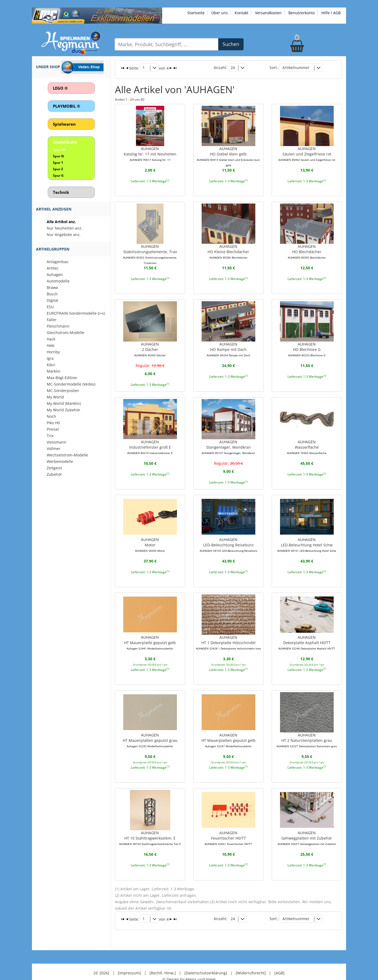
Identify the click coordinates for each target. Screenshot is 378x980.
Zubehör (54, 474)
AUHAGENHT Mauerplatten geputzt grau (150, 731)
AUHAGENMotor (150, 537)
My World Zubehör (63, 410)
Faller (52, 320)
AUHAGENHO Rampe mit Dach (228, 343)
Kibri (51, 365)
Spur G (58, 175)
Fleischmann (58, 326)
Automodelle (58, 281)
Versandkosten (268, 13)
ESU (50, 307)
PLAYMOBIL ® (66, 106)
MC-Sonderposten (63, 391)
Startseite (196, 13)
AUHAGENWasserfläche (307, 440)
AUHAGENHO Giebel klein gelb (228, 151)
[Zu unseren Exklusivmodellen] (97, 15)
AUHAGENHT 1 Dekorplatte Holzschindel (228, 634)
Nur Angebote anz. (64, 235)
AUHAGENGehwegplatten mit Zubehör (307, 829)
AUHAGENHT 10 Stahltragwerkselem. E (150, 829)
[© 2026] (101, 958)
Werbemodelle (60, 461)
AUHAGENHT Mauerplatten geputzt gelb (228, 731)
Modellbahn (65, 142)
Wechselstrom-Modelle (67, 455)
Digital (52, 300)
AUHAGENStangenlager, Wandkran (228, 440)
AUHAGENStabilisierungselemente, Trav (150, 248)
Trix (50, 436)
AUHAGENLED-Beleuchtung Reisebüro (228, 537)
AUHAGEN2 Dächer (150, 343)
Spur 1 (58, 163)
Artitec (53, 268)
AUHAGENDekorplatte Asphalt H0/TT (307, 634)
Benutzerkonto (301, 13)
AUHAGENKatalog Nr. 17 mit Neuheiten (150, 148)
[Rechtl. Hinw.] (163, 958)
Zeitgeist (54, 468)
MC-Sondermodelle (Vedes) (71, 384)
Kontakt (241, 13)
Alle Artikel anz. (61, 222)
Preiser (53, 429)
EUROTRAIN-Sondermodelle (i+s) (76, 313)
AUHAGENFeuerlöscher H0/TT (228, 829)
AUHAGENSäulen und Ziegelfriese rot (307, 148)
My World (55, 397)
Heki (51, 345)
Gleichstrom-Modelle (66, 333)
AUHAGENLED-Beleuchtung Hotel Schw (307, 537)
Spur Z (58, 169)
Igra (50, 358)
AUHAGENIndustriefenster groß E (150, 440)
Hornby (53, 352)
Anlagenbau (58, 262)
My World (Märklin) (64, 403)
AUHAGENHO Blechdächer (307, 245)
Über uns (220, 13)
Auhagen (55, 275)
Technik (61, 192)
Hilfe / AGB (331, 13)
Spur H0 (59, 150)
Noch (51, 416)
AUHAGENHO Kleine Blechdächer (228, 245)
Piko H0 (53, 423)
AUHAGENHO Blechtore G (307, 343)
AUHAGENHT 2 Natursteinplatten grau (307, 731)
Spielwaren (64, 124)
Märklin (54, 371)
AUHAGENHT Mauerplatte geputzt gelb (150, 634)
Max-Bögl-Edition (62, 378)
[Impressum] (129, 958)
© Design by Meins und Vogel (189, 965)
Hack (51, 339)
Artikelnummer (296, 67)
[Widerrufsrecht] (251, 958)
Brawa (52, 287)
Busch (52, 294)
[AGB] (279, 958)
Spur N (58, 156)
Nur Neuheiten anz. (65, 228)
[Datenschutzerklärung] (206, 958)
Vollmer (54, 449)
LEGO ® (60, 88)
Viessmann (57, 442)
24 (233, 67)
